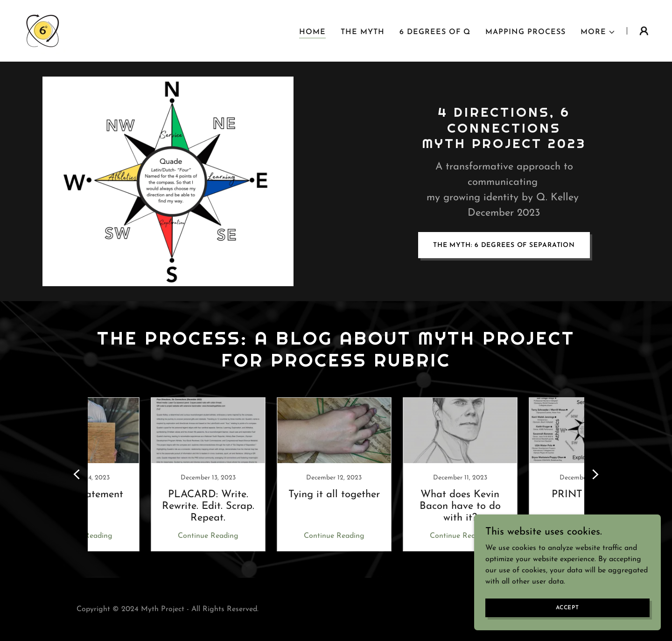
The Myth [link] (363, 32)
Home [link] (312, 32)
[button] (598, 32)
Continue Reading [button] (147, 536)
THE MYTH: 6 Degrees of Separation (504, 245)
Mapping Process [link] (525, 32)
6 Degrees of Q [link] (435, 32)
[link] (42, 30)
